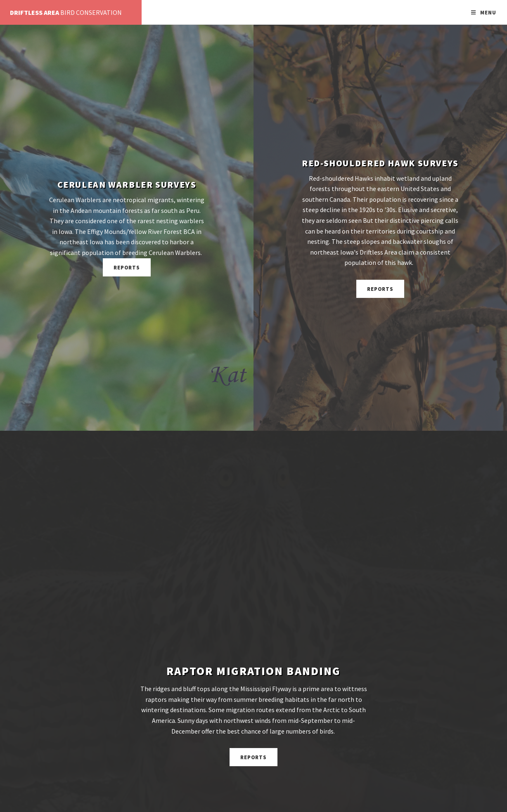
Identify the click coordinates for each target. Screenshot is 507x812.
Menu (488, 12)
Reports (127, 267)
